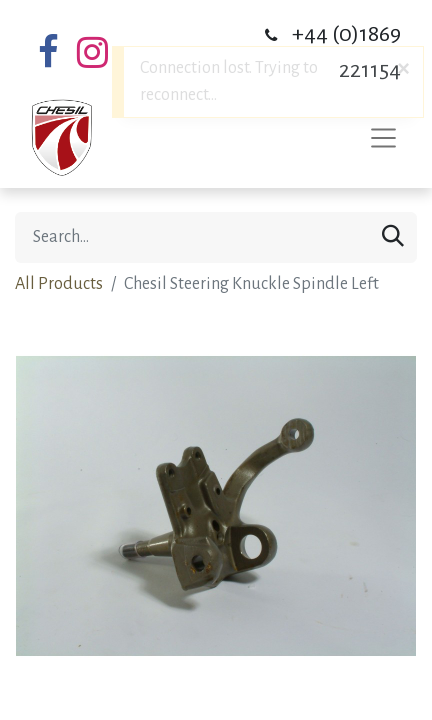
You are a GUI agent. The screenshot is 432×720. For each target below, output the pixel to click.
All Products (59, 284)
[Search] (393, 237)
